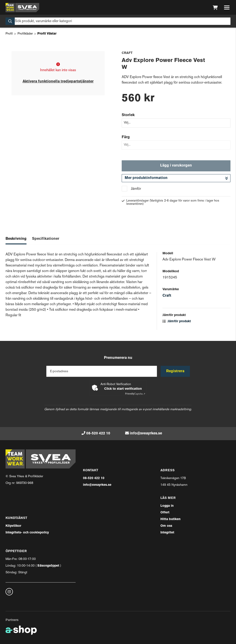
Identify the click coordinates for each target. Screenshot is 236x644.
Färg (126, 137)
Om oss (166, 526)
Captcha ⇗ (135, 394)
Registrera (175, 371)
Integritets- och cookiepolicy (27, 533)
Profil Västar (47, 34)
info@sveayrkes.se (146, 433)
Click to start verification (123, 389)
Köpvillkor (13, 526)
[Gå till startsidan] (22, 8)
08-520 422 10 (98, 433)
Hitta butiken (170, 519)
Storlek (128, 115)
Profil (9, 34)
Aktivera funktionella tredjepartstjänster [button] (58, 82)
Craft (167, 296)
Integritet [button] (167, 533)
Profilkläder (25, 34)
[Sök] (118, 21)
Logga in (167, 506)
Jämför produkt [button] (177, 321)
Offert (165, 513)
